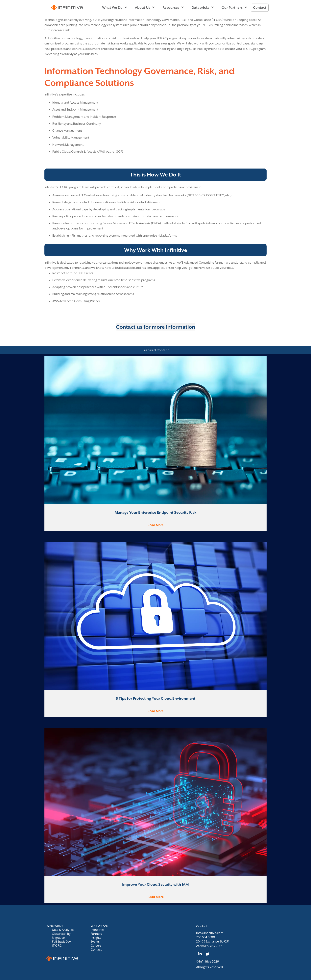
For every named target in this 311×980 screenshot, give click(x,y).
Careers (96, 946)
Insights (96, 938)
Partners (96, 934)
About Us (145, 8)
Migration (59, 938)
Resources (173, 8)
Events (95, 942)
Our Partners (234, 8)
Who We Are (99, 926)
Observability (61, 934)
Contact (260, 8)
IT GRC (57, 946)
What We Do (115, 8)
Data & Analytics (63, 930)
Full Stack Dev (62, 942)
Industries (98, 930)
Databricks (203, 8)
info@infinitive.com (210, 933)
